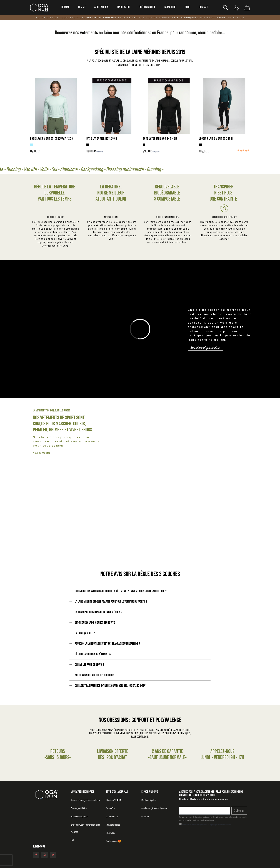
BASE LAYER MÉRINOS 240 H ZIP (160, 138)
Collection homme (27, 450)
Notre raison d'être (198, 532)
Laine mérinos (112, 816)
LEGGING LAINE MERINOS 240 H (216, 138)
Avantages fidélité (79, 808)
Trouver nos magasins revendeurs (85, 800)
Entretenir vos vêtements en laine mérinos (85, 828)
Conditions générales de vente (154, 808)
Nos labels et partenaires (205, 348)
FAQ (72, 840)
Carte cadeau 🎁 (113, 841)
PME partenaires (113, 825)
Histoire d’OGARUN (114, 800)
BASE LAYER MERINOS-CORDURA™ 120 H (52, 138)
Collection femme (167, 450)
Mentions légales (149, 800)
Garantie (145, 816)
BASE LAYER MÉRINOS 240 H (102, 138)
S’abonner (239, 811)
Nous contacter (42, 453)
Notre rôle (110, 808)
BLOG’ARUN (111, 833)
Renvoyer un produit (80, 816)
